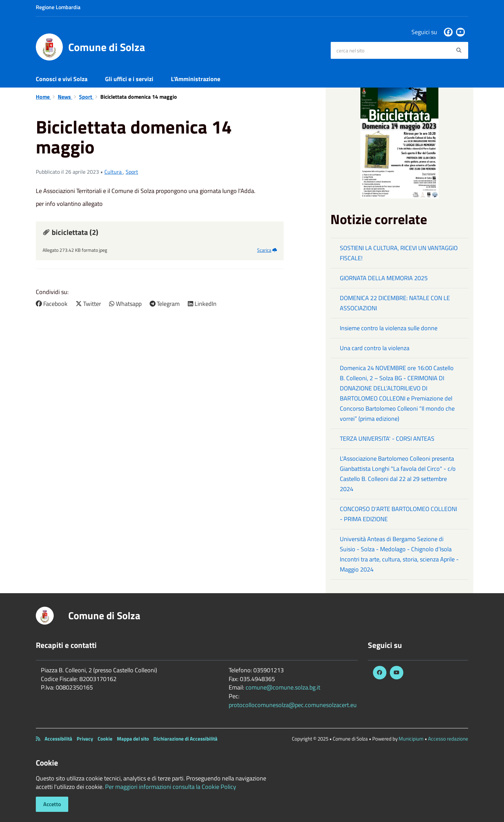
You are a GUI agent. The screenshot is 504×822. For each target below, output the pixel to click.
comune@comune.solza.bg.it (283, 687)
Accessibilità (58, 739)
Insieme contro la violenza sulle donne (389, 328)
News (65, 97)
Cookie (105, 739)
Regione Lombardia (58, 7)
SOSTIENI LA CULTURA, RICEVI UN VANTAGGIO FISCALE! (399, 253)
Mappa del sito (133, 739)
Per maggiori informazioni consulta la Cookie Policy (171, 787)
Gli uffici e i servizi (129, 79)
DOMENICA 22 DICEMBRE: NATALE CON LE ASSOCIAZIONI (395, 303)
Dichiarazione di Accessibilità (185, 739)
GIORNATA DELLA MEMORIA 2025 (384, 278)
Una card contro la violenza (375, 348)
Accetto (52, 804)
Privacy (85, 739)
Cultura (114, 172)
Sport (86, 97)
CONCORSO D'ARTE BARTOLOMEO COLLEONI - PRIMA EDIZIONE (398, 514)
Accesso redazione (448, 739)
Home (43, 97)
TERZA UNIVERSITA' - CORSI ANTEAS (387, 439)
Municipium (411, 739)
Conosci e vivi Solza (62, 79)
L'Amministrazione (196, 79)
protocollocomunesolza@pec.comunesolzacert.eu (293, 705)
